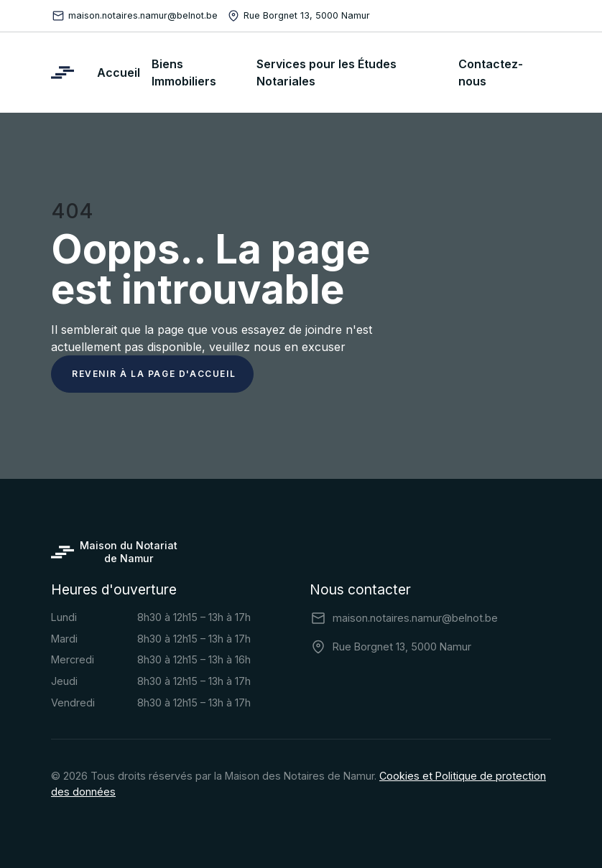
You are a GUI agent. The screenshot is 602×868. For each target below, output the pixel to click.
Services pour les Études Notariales (327, 73)
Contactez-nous (491, 73)
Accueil (119, 73)
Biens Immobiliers (184, 73)
